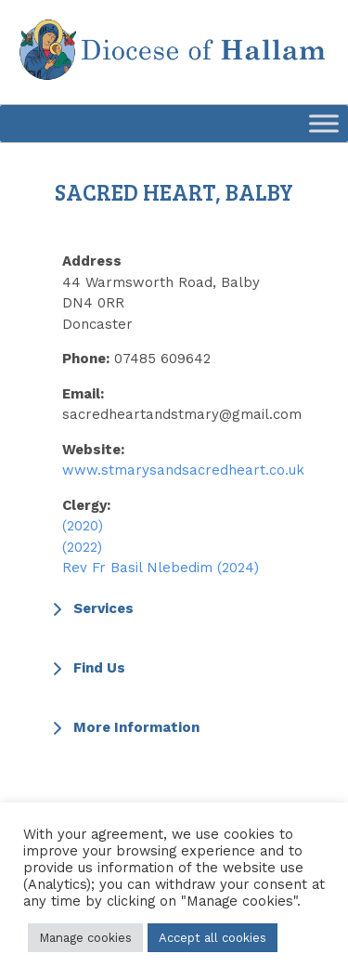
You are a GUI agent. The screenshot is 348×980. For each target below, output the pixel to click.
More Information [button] (124, 727)
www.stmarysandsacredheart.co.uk (183, 470)
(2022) (82, 547)
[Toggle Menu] (324, 123)
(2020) (83, 526)
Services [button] (91, 608)
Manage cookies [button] (85, 938)
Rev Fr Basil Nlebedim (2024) (161, 568)
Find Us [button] (87, 668)
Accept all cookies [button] (213, 938)
